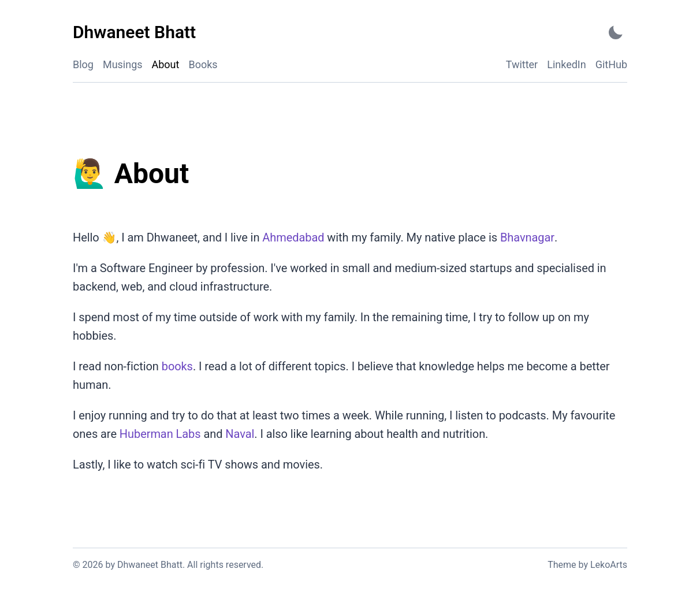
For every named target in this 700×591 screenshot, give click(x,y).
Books (203, 64)
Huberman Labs (160, 434)
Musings (123, 64)
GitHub (611, 64)
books (177, 366)
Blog (83, 64)
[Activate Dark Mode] (616, 33)
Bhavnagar (527, 237)
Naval (240, 434)
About (166, 64)
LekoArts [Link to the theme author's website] (609, 565)
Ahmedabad (293, 237)
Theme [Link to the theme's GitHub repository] (562, 565)
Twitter (522, 64)
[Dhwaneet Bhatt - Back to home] (134, 33)
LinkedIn (567, 64)
